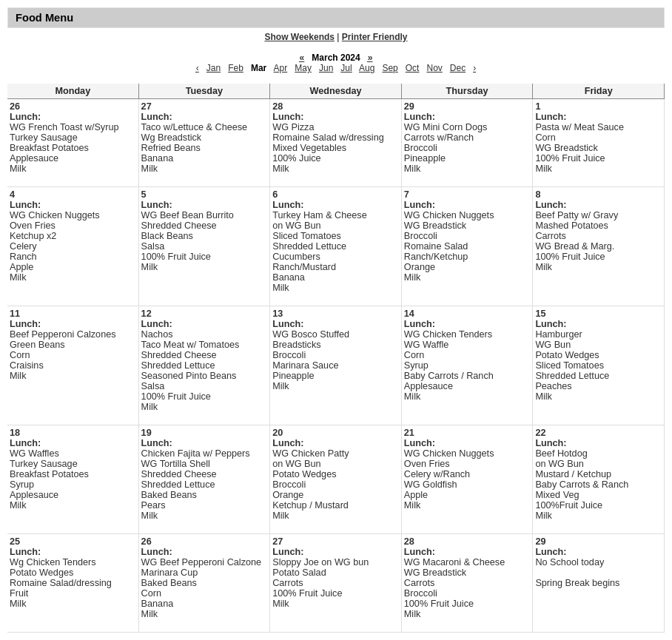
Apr (281, 68)
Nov (434, 68)
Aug (367, 68)
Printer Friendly (375, 37)
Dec (458, 68)
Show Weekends (300, 37)
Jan (214, 68)
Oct (413, 68)
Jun (326, 68)
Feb (236, 68)
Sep (390, 68)
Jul (346, 68)
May (303, 68)
